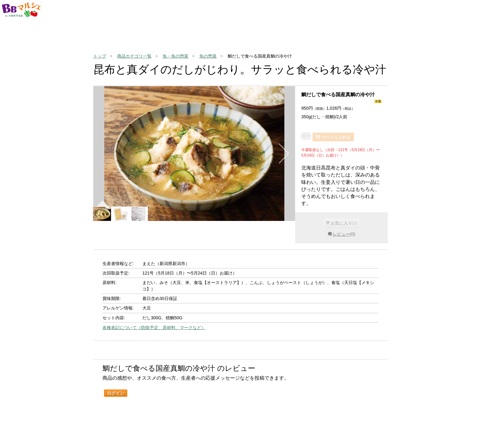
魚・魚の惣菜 (175, 56)
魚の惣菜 (208, 56)
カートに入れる (336, 137)
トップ (100, 56)
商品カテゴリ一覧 (134, 56)
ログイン (116, 393)
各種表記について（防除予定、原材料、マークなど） (154, 328)
